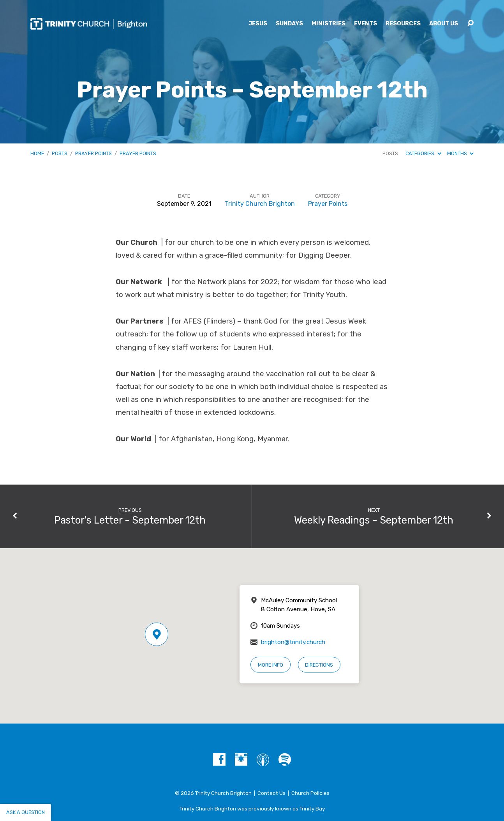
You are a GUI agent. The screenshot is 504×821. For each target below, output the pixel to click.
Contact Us (271, 793)
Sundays (289, 24)
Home (37, 153)
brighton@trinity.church (293, 642)
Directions (319, 665)
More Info (271, 665)
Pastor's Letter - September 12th (130, 520)
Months (460, 153)
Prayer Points (93, 153)
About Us (444, 24)
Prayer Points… (139, 153)
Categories (423, 153)
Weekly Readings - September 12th (374, 520)
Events (366, 24)
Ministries (329, 24)
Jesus (258, 24)
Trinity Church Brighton (260, 204)
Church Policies (310, 793)
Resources (403, 24)
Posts (60, 153)
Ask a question (26, 812)
